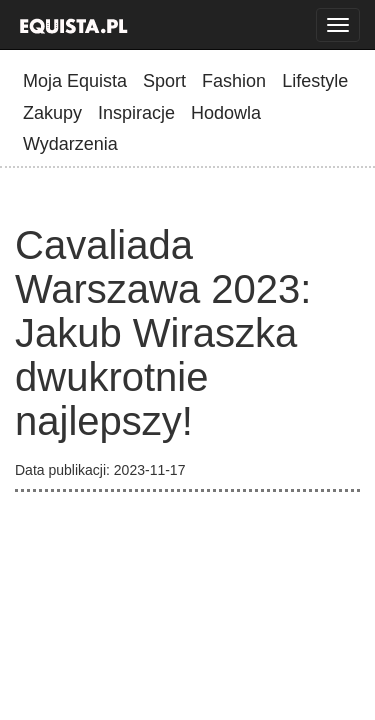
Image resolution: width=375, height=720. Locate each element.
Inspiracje (136, 113)
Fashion (234, 81)
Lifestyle (315, 81)
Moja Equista (75, 81)
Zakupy (52, 113)
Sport (164, 81)
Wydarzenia (70, 144)
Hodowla (226, 113)
